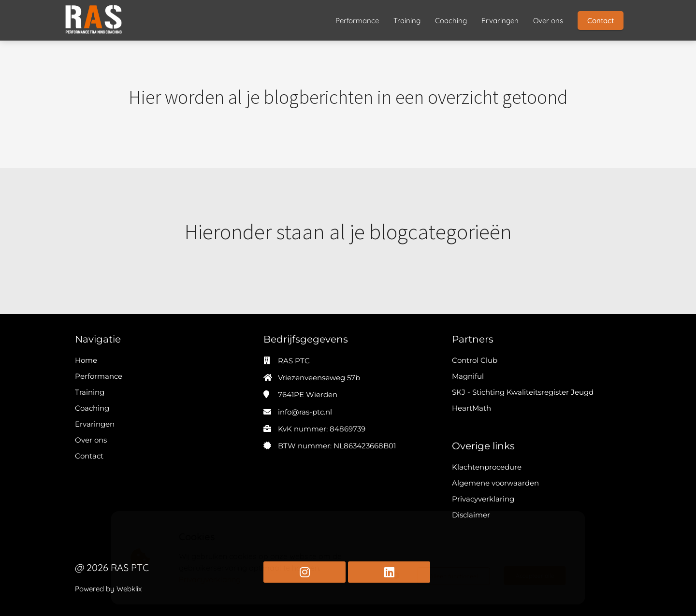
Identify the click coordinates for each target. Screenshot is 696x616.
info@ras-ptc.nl (305, 412)
